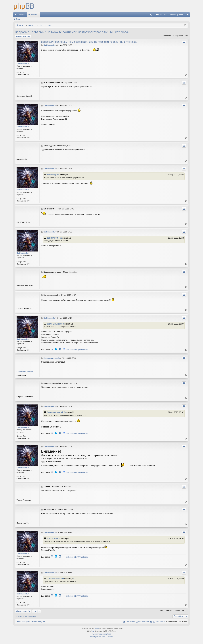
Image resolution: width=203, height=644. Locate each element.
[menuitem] (151, 15)
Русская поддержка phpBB (101, 634)
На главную (20, 15)
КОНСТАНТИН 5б (54, 238)
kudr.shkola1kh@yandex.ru (77, 350)
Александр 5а (53, 175)
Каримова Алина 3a (25, 371)
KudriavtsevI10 (23, 64)
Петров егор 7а (53, 539)
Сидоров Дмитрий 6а (56, 412)
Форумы (35, 15)
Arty (93, 631)
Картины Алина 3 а (55, 324)
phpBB (96, 628)
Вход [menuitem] (188, 15)
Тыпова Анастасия (55, 579)
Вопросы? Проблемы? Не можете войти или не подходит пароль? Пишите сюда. (72, 32)
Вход (18, 19)
